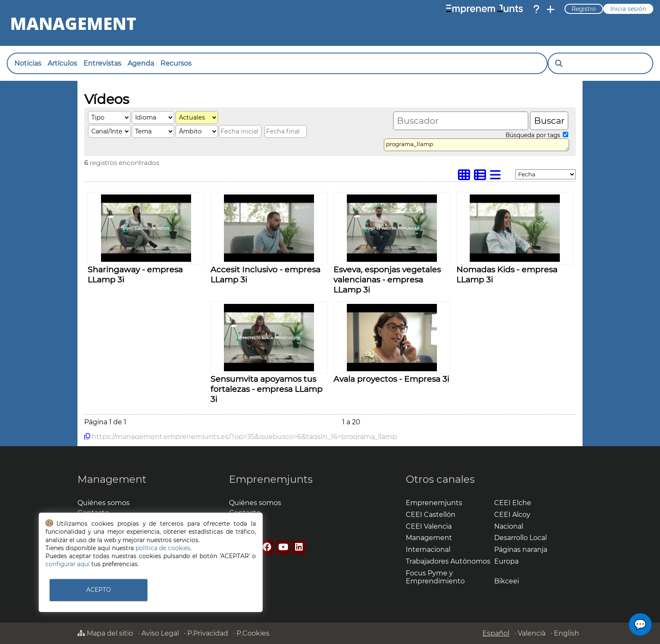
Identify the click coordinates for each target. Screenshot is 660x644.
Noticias (28, 63)
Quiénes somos (104, 503)
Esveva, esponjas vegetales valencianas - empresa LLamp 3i (387, 279)
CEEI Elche (513, 503)
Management (112, 479)
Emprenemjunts (271, 479)
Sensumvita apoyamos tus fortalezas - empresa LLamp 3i (266, 389)
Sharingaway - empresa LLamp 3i (135, 274)
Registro (584, 9)
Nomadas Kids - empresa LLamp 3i (507, 274)
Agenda (141, 63)
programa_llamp (476, 145)
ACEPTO (98, 590)
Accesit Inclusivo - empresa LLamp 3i (265, 274)
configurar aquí (68, 564)
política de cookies (163, 548)
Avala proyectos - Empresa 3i (391, 379)
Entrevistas (102, 63)
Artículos (62, 63)
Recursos (176, 63)
